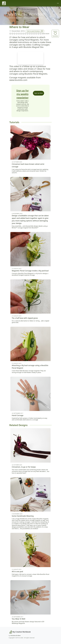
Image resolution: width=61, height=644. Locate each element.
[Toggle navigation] (58, 3)
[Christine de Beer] (4, 3)
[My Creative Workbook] (20, 632)
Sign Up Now (39, 93)
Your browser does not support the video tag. (30, 58)
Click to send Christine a (35, 31)
